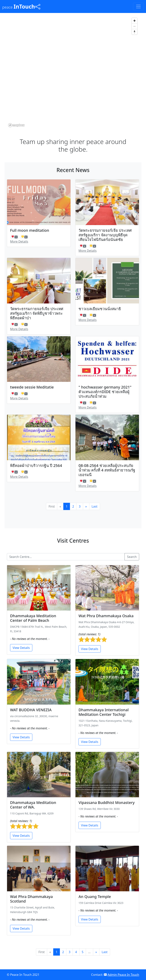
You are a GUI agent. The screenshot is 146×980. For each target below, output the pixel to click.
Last (95, 506)
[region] (73, 72)
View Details (21, 648)
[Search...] (66, 557)
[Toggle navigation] (138, 6)
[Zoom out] (134, 26)
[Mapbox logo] (16, 125)
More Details (19, 241)
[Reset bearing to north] (134, 32)
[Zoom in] (134, 21)
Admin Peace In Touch (123, 975)
